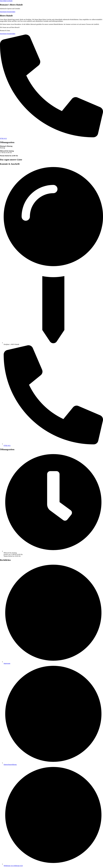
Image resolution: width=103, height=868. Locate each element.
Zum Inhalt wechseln (6, 1)
